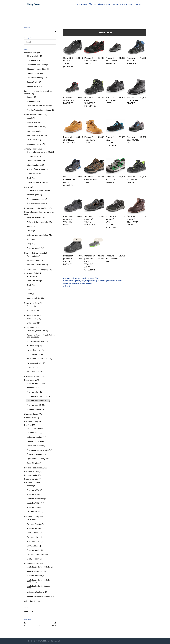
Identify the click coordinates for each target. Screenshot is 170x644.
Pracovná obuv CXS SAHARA (110, 179)
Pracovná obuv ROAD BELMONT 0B (70, 140)
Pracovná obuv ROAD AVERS (90, 140)
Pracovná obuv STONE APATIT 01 (112, 259)
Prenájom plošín (84, 4)
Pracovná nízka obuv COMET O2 (132, 179)
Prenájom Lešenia (102, 4)
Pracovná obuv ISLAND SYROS (91, 61)
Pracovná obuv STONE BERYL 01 (112, 61)
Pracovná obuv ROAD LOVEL (111, 100)
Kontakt (140, 4)
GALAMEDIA (42, 641)
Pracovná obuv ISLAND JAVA (91, 179)
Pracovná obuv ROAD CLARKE (132, 100)
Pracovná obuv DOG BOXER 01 (132, 61)
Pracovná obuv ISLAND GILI (133, 140)
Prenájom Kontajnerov (123, 4)
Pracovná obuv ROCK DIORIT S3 (69, 100)
